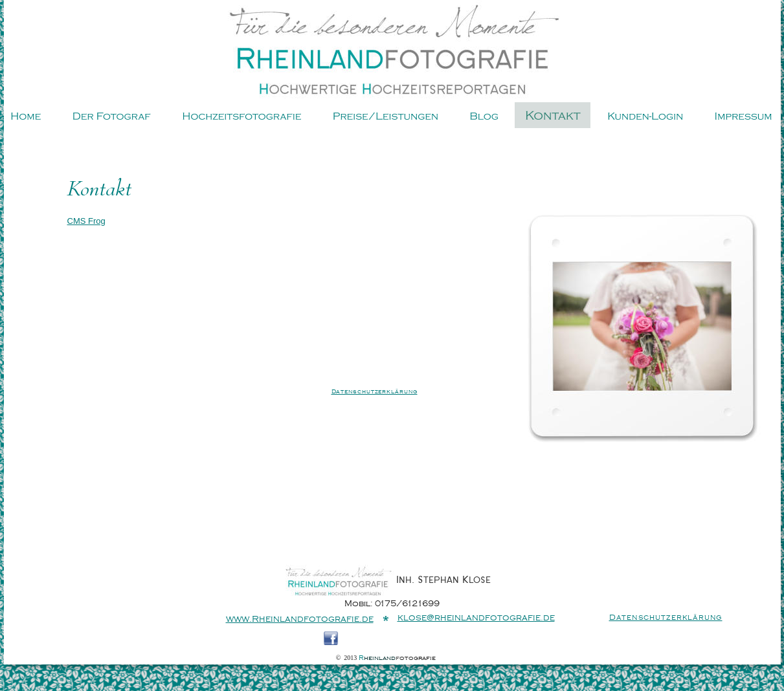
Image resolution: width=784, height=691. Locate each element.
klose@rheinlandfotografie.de (476, 618)
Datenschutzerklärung (375, 391)
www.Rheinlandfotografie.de (300, 619)
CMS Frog (86, 221)
